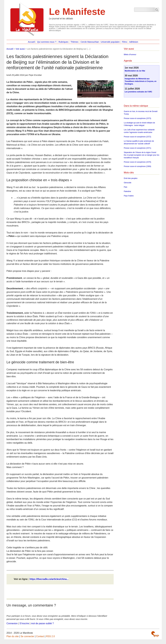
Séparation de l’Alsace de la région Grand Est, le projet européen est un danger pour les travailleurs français (142, 155)
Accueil (31, 42)
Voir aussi (20, 49)
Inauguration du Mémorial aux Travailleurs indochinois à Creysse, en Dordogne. (141, 81)
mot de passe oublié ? (42, 623)
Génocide (128, 183)
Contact (40, 636)
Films (124, 42)
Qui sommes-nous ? (47, 42)
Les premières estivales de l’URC (138, 92)
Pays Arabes (129, 196)
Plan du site (13, 636)
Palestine (127, 191)
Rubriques (63, 42)
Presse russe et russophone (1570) (137, 162)
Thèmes (74, 42)
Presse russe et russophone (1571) (137, 148)
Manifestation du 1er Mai (135, 71)
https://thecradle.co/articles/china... (49, 579)
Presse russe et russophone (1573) (137, 118)
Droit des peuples (131, 178)
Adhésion (134, 42)
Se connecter (27, 636)
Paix (125, 187)
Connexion (12, 623)
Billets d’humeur (130, 55)
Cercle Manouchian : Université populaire (100, 42)
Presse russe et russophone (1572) (137, 137)
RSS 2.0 (50, 636)
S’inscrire (24, 623)
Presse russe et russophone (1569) (137, 166)
